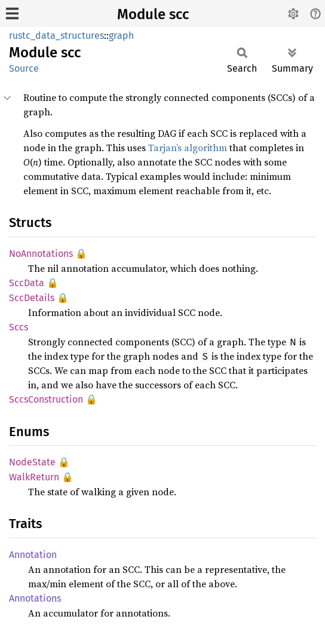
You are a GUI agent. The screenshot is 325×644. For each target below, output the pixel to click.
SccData (27, 283)
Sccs (19, 327)
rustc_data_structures (56, 36)
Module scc (153, 14)
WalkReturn (34, 477)
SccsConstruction (46, 399)
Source (24, 68)
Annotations (35, 598)
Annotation (33, 555)
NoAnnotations (41, 254)
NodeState (32, 462)
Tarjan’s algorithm (188, 148)
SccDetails (32, 298)
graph (121, 36)
